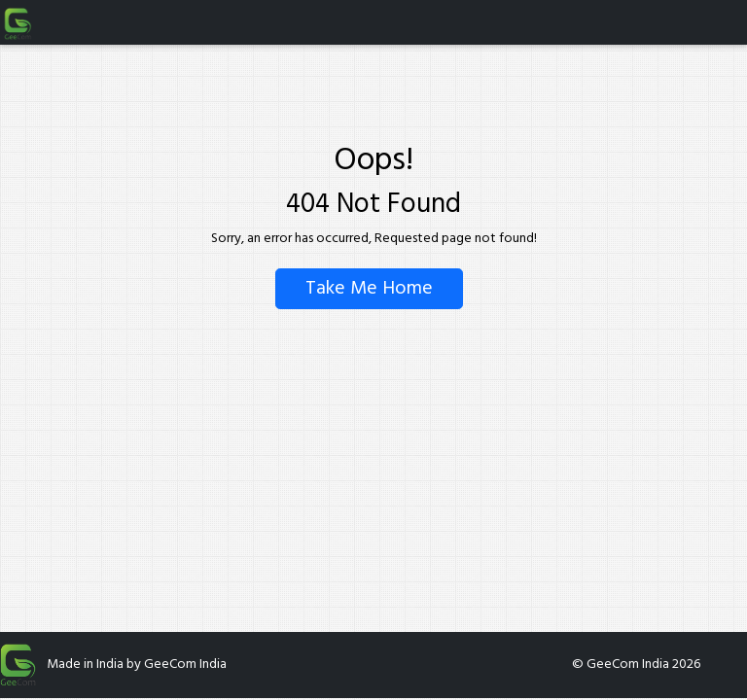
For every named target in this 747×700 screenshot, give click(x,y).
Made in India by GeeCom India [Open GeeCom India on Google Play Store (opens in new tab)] (137, 665)
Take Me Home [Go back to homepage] (369, 289)
